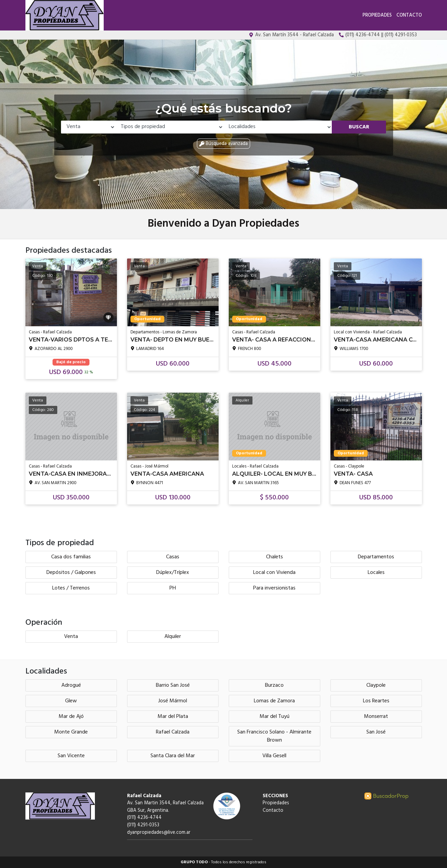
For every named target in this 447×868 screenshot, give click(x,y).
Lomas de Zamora (274, 701)
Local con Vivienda (274, 573)
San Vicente (71, 756)
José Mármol (173, 701)
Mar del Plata (173, 717)
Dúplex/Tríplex (173, 573)
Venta (71, 637)
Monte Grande (71, 732)
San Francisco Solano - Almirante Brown (274, 736)
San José (376, 732)
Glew (71, 701)
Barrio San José (173, 685)
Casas (173, 557)
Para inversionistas (274, 588)
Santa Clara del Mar (173, 756)
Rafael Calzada (173, 732)
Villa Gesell (274, 756)
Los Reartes (376, 701)
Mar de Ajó (71, 717)
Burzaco (274, 685)
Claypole (376, 685)
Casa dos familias (71, 557)
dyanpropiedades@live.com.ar (159, 833)
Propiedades (377, 15)
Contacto (409, 15)
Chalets (275, 557)
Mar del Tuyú (275, 717)
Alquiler (173, 637)
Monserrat (376, 717)
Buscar (359, 127)
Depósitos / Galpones (71, 573)
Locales (376, 573)
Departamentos (376, 557)
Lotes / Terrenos (71, 588)
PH (173, 588)
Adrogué (71, 685)
